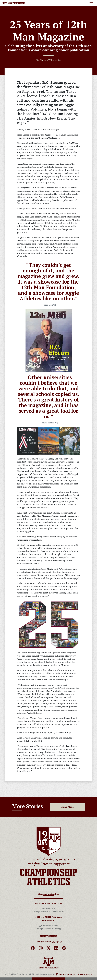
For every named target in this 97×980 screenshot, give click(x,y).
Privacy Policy (85, 974)
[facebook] (33, 949)
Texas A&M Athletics (48, 963)
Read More (68, 807)
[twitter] (48, 949)
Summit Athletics (67, 974)
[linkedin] (56, 949)
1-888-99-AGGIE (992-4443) (48, 917)
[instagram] (41, 949)
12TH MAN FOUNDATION (14, 3)
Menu (91, 2)
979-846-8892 (49, 920)
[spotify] (64, 949)
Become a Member (49, 894)
